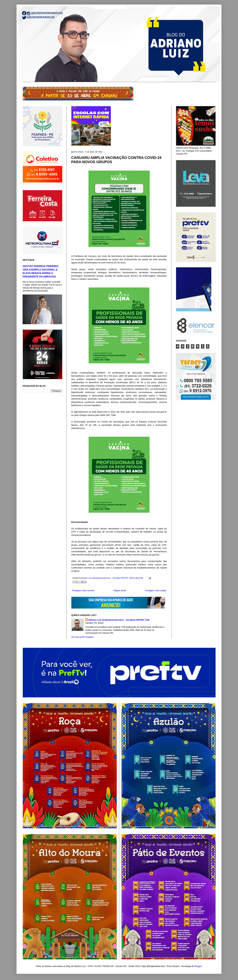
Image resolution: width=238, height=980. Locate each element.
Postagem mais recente (83, 590)
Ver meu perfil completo (82, 637)
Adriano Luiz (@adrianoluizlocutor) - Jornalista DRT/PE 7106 (119, 620)
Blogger (198, 966)
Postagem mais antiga (156, 590)
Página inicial (120, 590)
